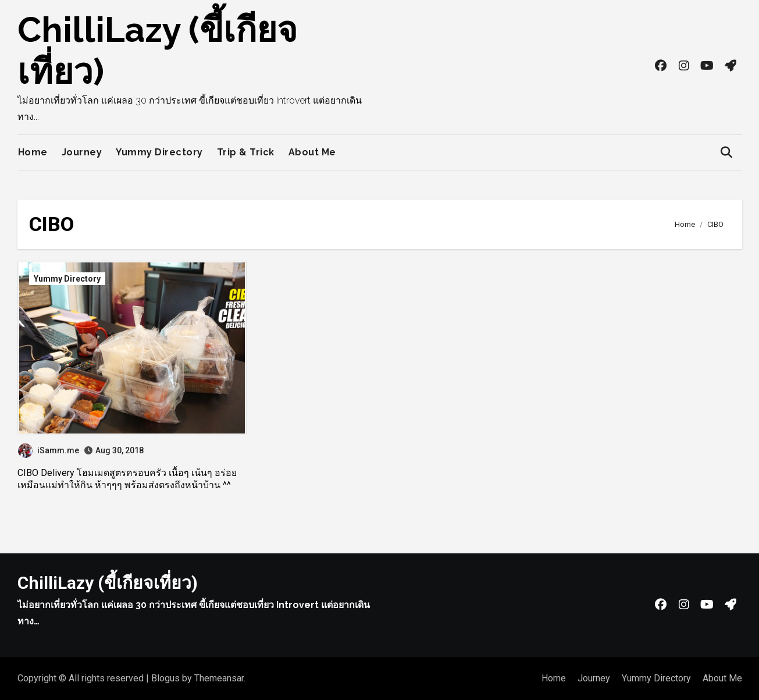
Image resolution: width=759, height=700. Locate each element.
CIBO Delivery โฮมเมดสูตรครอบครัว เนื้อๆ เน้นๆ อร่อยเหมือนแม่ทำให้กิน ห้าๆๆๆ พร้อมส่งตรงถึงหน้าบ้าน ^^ (127, 479)
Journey (82, 152)
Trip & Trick (246, 152)
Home (33, 152)
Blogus (165, 678)
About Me (312, 152)
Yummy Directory (159, 152)
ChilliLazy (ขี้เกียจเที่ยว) (108, 583)
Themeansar (219, 678)
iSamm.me (49, 450)
